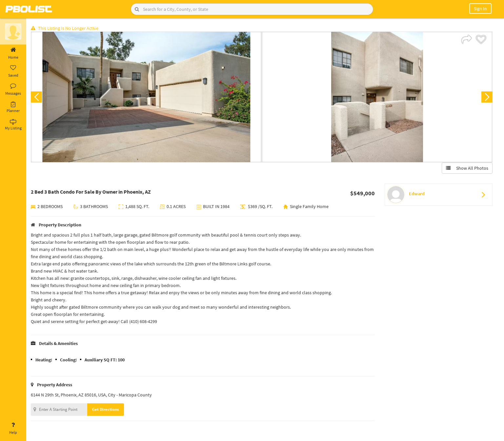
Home (13, 53)
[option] (147, 97)
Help (13, 429)
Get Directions (106, 409)
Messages (13, 89)
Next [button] (487, 97)
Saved (13, 71)
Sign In (480, 9)
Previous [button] (37, 97)
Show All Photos (467, 168)
